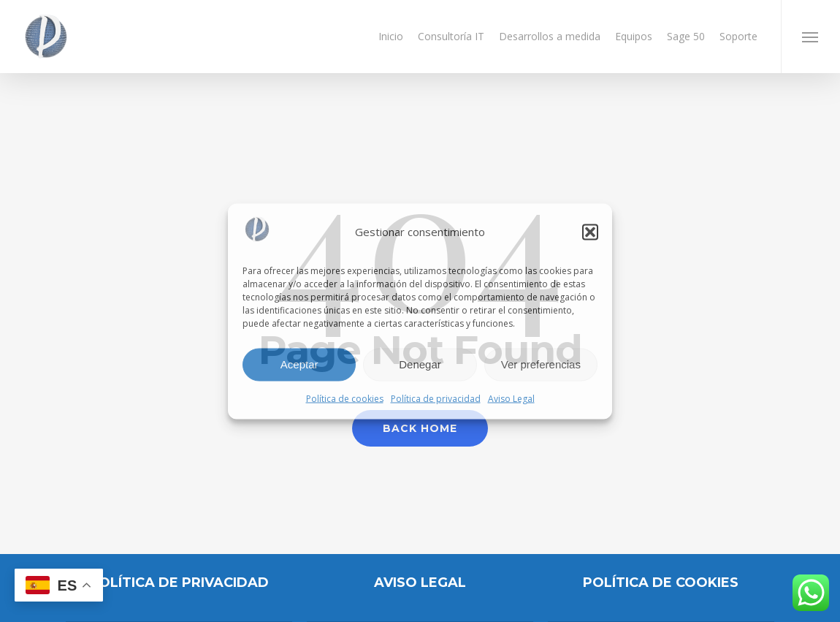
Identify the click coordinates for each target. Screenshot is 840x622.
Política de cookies (345, 398)
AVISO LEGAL (420, 583)
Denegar (420, 364)
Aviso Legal (511, 398)
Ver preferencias (541, 364)
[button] (590, 232)
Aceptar (299, 364)
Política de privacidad (436, 398)
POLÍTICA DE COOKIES (661, 583)
